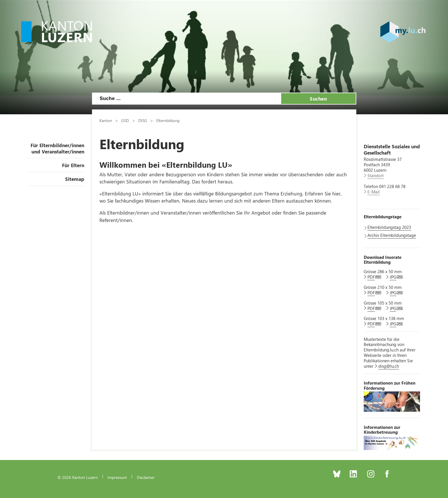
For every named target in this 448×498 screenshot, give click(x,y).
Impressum (117, 477)
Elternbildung (168, 120)
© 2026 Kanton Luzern (78, 477)
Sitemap (75, 179)
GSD (125, 120)
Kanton (106, 120)
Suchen (318, 99)
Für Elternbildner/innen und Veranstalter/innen (57, 148)
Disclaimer (146, 477)
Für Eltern (73, 165)
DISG (143, 120)
